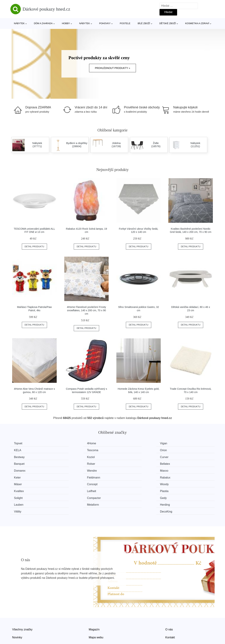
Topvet (19, 443)
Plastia (176, 476)
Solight (19, 483)
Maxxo (124, 463)
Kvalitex (72, 476)
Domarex (21, 463)
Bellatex (177, 457)
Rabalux (72, 470)
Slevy (16, 623)
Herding (72, 490)
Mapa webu (96, 615)
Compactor (74, 483)
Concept (177, 470)
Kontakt (170, 615)
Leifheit (124, 476)
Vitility (123, 490)
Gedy (123, 483)
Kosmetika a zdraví (197, 23)
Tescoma (20, 450)
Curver (19, 457)
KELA (176, 443)
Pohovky (105, 23)
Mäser (123, 470)
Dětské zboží (168, 23)
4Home (72, 443)
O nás (169, 607)
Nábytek (19, 23)
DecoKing (178, 490)
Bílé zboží (144, 23)
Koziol (176, 450)
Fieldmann (21, 470)
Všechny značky (22, 607)
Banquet (73, 457)
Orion (71, 450)
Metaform (21, 490)
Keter (175, 463)
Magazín (94, 607)
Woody (19, 476)
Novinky (17, 615)
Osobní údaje (97, 623)
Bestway (125, 450)
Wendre (72, 463)
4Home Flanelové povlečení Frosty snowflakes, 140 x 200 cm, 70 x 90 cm (86, 310)
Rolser (124, 457)
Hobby (66, 23)
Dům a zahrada (43, 23)
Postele (125, 23)
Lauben (177, 483)
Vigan (123, 443)
